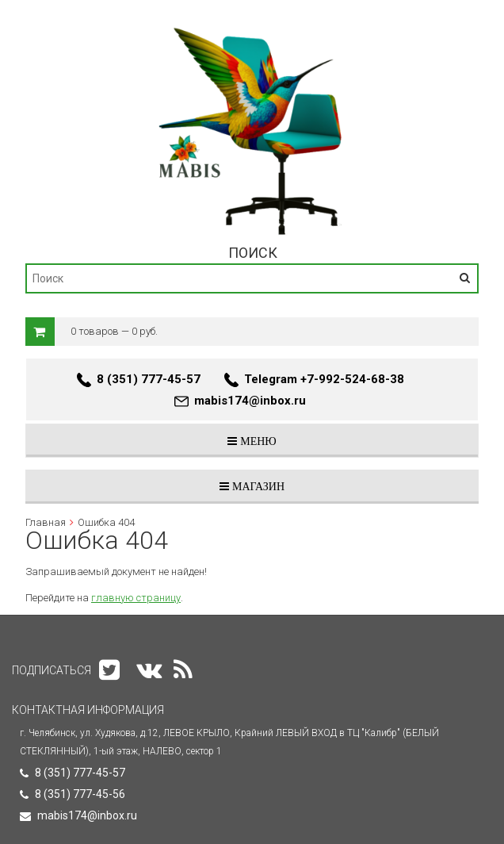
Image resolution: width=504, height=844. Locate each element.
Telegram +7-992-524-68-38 (324, 379)
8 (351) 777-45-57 (149, 379)
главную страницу (136, 598)
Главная (46, 522)
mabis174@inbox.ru (250, 401)
